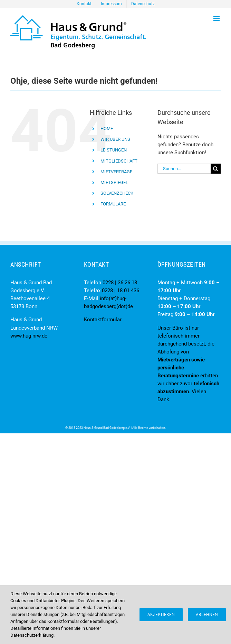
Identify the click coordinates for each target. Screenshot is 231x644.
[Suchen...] (184, 169)
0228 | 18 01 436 (121, 291)
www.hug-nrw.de (29, 336)
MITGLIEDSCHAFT (119, 161)
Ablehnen (207, 614)
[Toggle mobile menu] (217, 19)
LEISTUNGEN (114, 150)
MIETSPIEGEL (114, 182)
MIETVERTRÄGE (116, 172)
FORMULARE (113, 204)
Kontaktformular (103, 320)
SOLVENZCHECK (117, 193)
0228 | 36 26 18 (120, 283)
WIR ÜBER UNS (115, 139)
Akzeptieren (161, 614)
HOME (107, 128)
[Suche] (216, 169)
